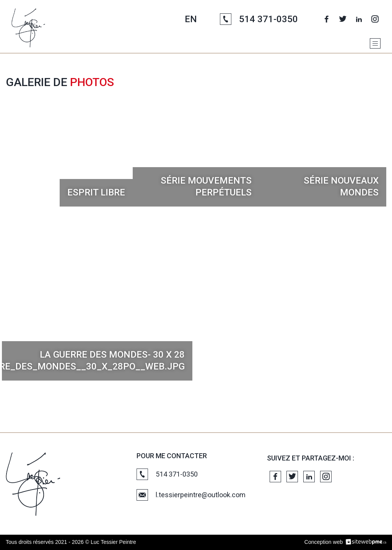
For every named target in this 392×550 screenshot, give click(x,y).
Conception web (324, 542)
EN (191, 19)
